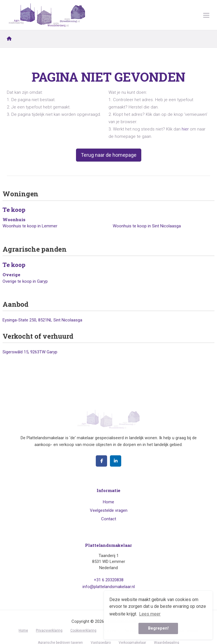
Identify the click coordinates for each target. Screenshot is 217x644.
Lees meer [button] (150, 614)
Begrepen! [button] (158, 628)
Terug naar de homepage (109, 155)
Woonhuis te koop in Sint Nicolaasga (147, 226)
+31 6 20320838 (109, 580)
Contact (109, 519)
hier (185, 129)
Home (108, 502)
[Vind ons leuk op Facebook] (101, 461)
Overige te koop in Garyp (25, 281)
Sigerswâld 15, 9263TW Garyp (30, 352)
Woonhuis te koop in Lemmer (30, 226)
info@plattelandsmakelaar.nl (109, 587)
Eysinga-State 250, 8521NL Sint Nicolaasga (42, 320)
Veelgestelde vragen (109, 510)
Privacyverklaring (49, 630)
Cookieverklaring (83, 630)
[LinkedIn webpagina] (116, 461)
